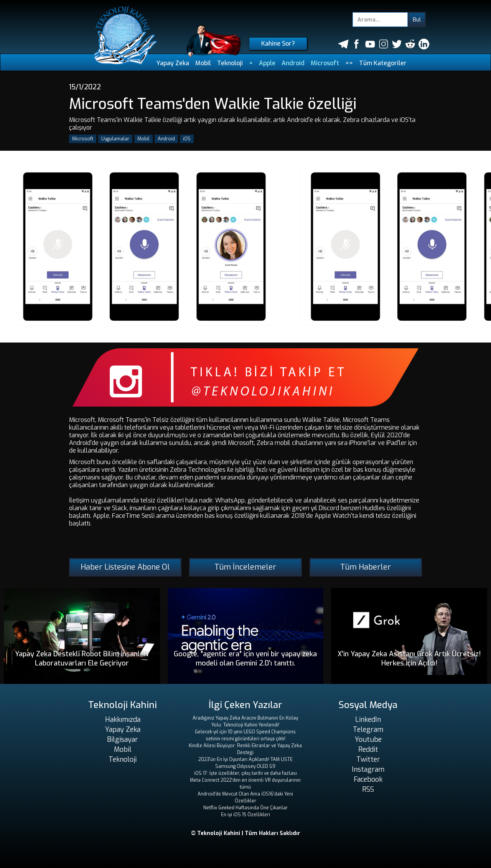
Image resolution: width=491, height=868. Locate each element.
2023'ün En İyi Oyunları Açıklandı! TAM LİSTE (245, 759)
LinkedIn (368, 720)
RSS (368, 789)
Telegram (368, 730)
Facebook (368, 779)
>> (349, 63)
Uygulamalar (115, 139)
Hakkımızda (123, 720)
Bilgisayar (123, 740)
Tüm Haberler (366, 567)
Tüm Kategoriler (383, 63)
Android (293, 63)
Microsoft (325, 63)
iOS (187, 139)
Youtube (368, 740)
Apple (267, 63)
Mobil (203, 63)
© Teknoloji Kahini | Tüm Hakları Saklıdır (246, 833)
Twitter (368, 759)
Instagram (368, 769)
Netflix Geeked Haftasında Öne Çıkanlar (245, 808)
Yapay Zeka (173, 63)
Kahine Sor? (278, 44)
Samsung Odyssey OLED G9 (245, 766)
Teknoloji (230, 63)
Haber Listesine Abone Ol (125, 567)
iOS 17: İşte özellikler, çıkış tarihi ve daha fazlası (245, 773)
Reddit (368, 749)
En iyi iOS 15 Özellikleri (245, 815)
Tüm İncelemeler (245, 567)
